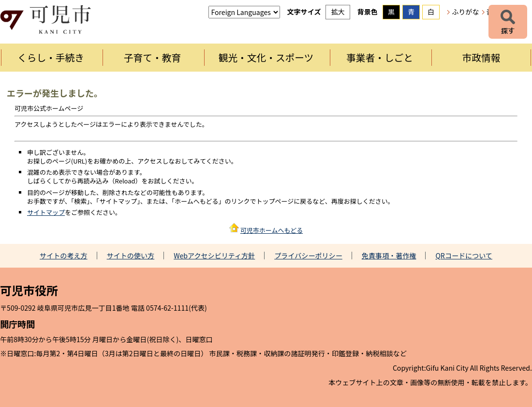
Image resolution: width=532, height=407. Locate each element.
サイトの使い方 (131, 256)
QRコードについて (464, 256)
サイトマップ (46, 212)
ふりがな (465, 12)
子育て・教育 (152, 57)
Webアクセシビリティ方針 (214, 256)
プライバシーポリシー (308, 256)
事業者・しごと (380, 57)
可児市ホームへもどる (272, 230)
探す (508, 22)
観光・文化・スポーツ (266, 57)
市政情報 (481, 57)
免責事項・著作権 (389, 256)
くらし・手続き (51, 57)
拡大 (338, 12)
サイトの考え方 (64, 256)
